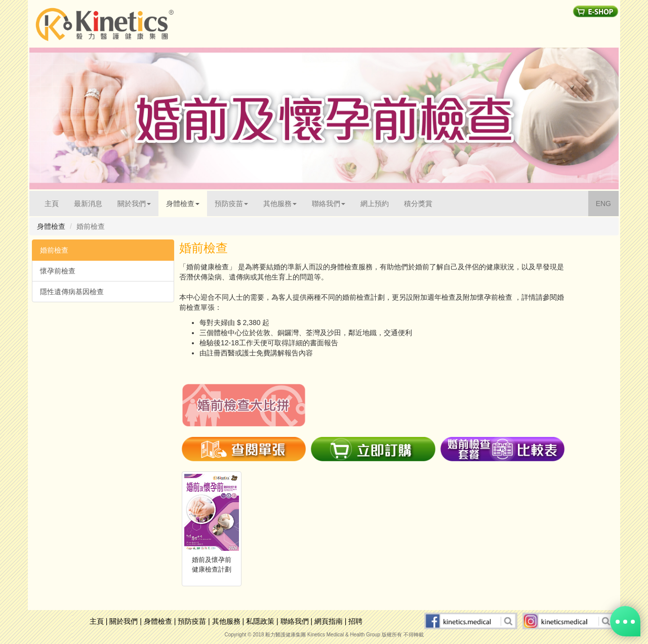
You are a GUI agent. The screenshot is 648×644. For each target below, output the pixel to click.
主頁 (55, 203)
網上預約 (375, 204)
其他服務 (226, 621)
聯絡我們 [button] (329, 204)
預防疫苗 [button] (231, 204)
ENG (607, 203)
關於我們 (124, 621)
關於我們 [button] (134, 204)
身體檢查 (158, 621)
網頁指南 (329, 621)
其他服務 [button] (280, 204)
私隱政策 (260, 621)
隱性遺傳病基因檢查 (72, 292)
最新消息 (88, 204)
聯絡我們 (295, 621)
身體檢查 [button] (183, 204)
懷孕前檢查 (58, 271)
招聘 (355, 621)
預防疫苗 (192, 621)
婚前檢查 (54, 250)
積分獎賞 (418, 204)
